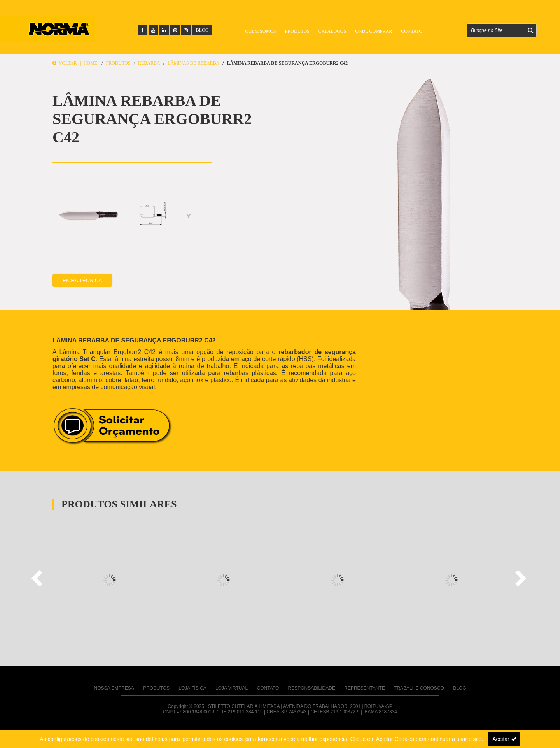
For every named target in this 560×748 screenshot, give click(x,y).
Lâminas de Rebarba (193, 63)
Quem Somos (261, 31)
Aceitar (504, 739)
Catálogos (332, 31)
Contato (412, 31)
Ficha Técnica (82, 280)
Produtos (297, 31)
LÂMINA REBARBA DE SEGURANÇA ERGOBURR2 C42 (287, 63)
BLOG (202, 30)
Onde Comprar (374, 31)
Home (90, 63)
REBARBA (149, 63)
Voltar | (68, 63)
